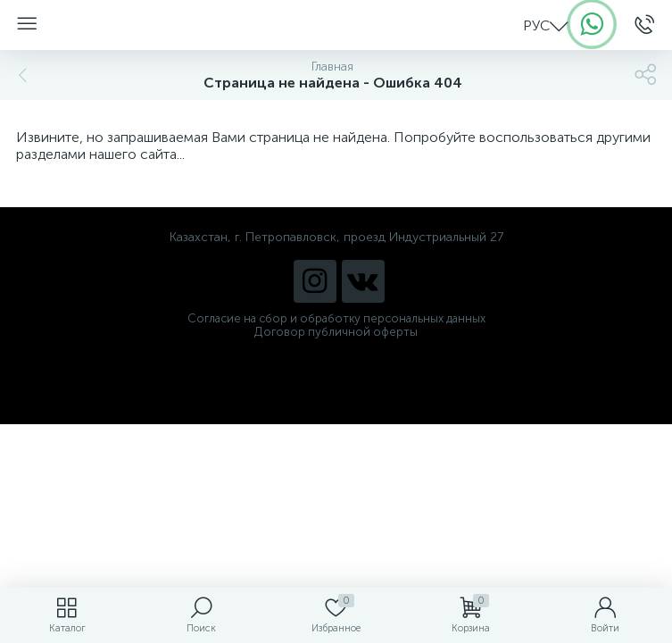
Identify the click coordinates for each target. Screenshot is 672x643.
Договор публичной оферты (336, 332)
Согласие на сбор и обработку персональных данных (336, 318)
